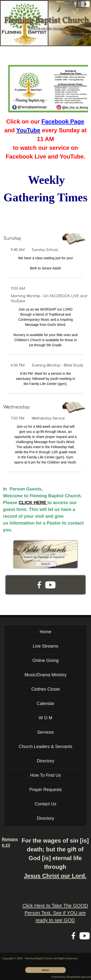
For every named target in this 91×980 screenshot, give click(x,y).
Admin (45, 970)
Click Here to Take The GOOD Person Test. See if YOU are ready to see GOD (55, 913)
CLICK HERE (33, 503)
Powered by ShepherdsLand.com (71, 977)
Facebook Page (63, 121)
